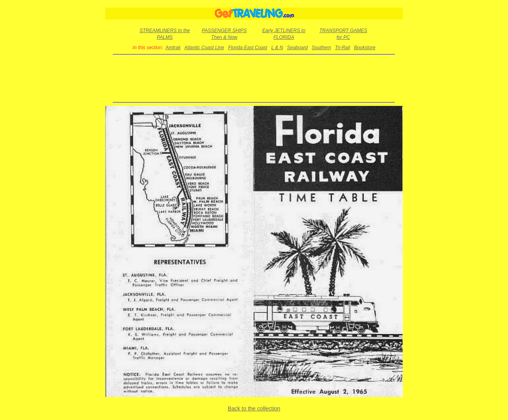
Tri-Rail (343, 48)
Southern (321, 48)
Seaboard (297, 48)
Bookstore (365, 48)
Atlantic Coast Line (204, 48)
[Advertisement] (254, 79)
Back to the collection (254, 408)
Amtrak (173, 48)
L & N (277, 48)
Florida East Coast (248, 48)
